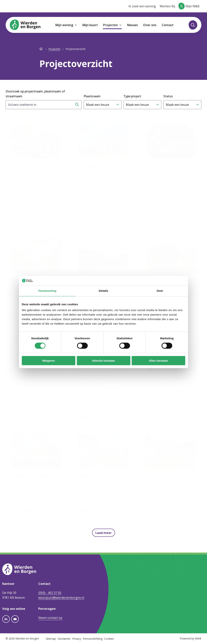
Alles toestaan (159, 361)
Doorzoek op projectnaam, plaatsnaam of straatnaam (35, 94)
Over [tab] (160, 291)
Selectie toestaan (104, 361)
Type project (132, 96)
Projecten (54, 49)
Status (168, 96)
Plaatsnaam (92, 96)
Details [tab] (103, 291)
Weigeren (49, 361)
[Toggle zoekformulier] (193, 25)
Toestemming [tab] (47, 291)
